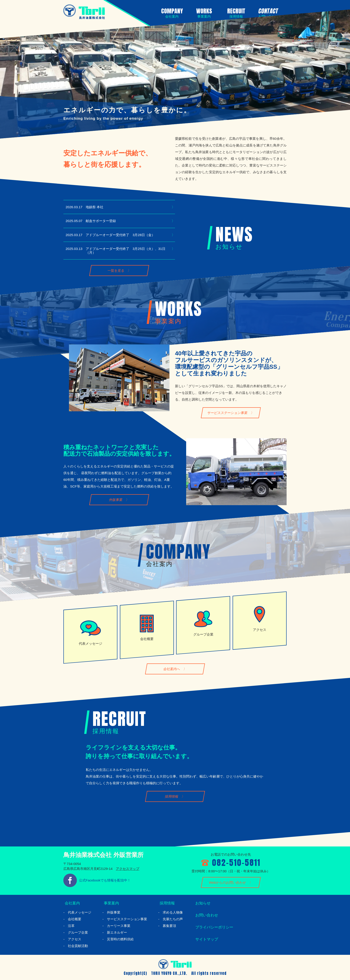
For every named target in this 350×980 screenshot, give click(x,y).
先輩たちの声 (173, 919)
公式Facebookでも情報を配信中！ (105, 880)
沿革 (71, 926)
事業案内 (110, 903)
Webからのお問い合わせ (228, 882)
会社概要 (75, 919)
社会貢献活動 (78, 946)
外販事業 (116, 500)
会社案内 (71, 903)
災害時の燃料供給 (120, 939)
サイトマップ (206, 939)
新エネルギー (117, 932)
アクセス (75, 939)
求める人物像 (173, 912)
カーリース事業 (119, 926)
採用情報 (172, 796)
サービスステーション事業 (228, 413)
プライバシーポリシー (214, 927)
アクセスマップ (128, 869)
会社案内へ (172, 669)
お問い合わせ (206, 915)
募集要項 (169, 926)
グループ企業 (78, 932)
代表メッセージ (80, 912)
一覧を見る (116, 271)
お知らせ (202, 903)
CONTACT (267, 12)
